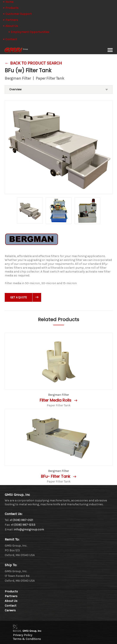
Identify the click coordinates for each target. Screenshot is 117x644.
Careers (10, 610)
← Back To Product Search (33, 63)
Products (12, 8)
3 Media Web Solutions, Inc (15, 627)
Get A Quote (19, 297)
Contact (11, 39)
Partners (12, 20)
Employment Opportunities (30, 32)
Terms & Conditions (27, 639)
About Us (12, 26)
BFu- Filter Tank (56, 476)
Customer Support (19, 14)
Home (9, 2)
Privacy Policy (23, 635)
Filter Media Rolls (56, 400)
